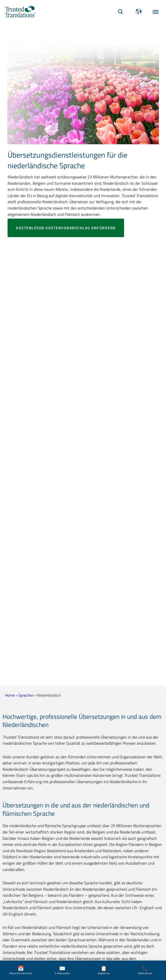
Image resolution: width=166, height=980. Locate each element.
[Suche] (121, 11)
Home (10, 695)
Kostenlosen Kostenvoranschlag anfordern (66, 228)
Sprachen (26, 695)
